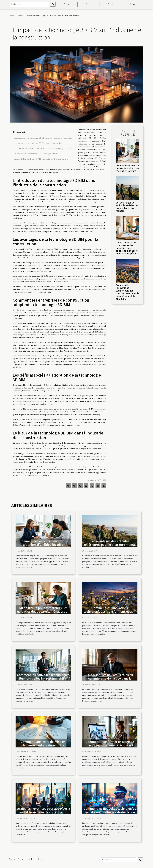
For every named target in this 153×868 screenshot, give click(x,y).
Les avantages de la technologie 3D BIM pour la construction (38, 143)
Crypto (110, 4)
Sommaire (21, 132)
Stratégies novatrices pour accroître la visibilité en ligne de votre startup (43, 810)
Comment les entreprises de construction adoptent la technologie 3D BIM (43, 149)
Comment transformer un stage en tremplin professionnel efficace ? (110, 743)
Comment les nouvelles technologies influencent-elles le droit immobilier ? (43, 676)
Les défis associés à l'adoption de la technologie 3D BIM (36, 154)
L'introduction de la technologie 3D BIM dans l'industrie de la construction (43, 138)
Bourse (67, 4)
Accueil (13, 16)
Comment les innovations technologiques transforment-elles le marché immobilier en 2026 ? (127, 292)
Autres (132, 4)
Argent (88, 4)
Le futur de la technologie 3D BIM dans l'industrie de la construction (41, 159)
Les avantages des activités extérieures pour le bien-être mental (127, 207)
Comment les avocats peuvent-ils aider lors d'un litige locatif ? (128, 168)
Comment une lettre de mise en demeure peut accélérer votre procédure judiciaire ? (43, 745)
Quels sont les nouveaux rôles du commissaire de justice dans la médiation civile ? (110, 678)
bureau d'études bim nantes (52, 359)
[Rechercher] (30, 4)
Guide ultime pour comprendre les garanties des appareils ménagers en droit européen (127, 248)
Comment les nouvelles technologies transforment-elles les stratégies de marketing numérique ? (110, 812)
